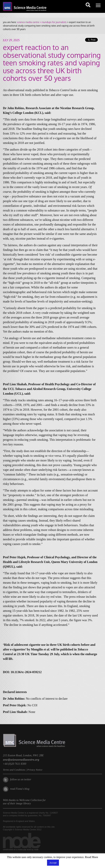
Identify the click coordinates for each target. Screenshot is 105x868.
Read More (91, 857)
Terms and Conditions (14, 770)
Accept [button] (53, 863)
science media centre (28, 22)
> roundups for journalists (53, 22)
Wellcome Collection (31, 800)
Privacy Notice (35, 770)
